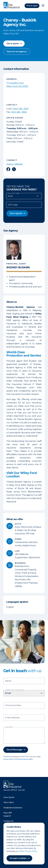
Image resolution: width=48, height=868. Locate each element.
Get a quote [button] (13, 43)
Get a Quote (9, 797)
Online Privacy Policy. (28, 851)
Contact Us (8, 821)
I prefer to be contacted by (15, 690)
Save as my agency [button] (17, 52)
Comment (9, 727)
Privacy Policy (8, 759)
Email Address (12, 718)
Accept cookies (18, 858)
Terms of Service (23, 759)
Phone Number (13, 706)
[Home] (12, 5)
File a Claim (9, 802)
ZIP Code (13, 205)
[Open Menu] (43, 6)
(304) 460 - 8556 (19, 112)
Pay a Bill (8, 813)
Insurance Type (14, 193)
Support (7, 816)
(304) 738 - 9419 (20, 109)
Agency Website (15, 164)
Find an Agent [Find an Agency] (32, 6)
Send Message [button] (14, 750)
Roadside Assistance (13, 808)
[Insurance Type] (24, 196)
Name (8, 681)
